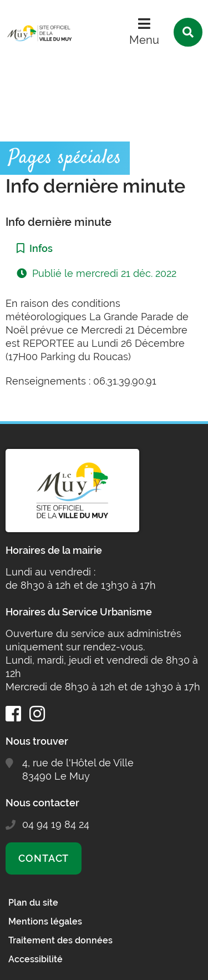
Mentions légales (45, 921)
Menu (144, 40)
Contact (44, 858)
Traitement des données (60, 940)
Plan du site (33, 903)
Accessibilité (35, 959)
